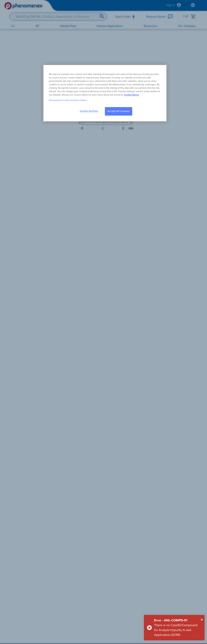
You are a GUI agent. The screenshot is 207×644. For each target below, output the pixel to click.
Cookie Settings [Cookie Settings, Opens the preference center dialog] (89, 111)
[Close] (202, 620)
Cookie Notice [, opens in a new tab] (132, 95)
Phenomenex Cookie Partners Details (68, 100)
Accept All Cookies (119, 111)
